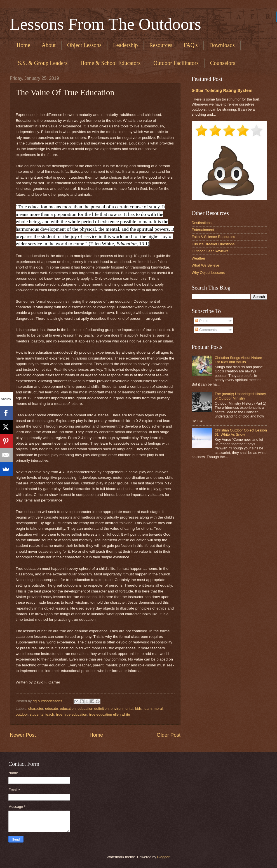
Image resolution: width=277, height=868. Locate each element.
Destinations (202, 223)
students (37, 714)
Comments (206, 330)
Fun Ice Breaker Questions (213, 244)
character (36, 709)
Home (23, 45)
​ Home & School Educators (110, 63)
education (68, 709)
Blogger (163, 857)
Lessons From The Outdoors (105, 24)
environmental (122, 709)
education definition (93, 709)
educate (51, 709)
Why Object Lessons (208, 273)
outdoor (22, 714)
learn (148, 709)
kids (138, 709)
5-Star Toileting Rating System (222, 90)
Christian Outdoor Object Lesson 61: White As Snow (241, 432)
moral (158, 709)
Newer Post (23, 735)
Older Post (169, 735)
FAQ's (191, 45)
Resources (161, 45)
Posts (201, 321)
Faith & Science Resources (213, 237)
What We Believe (206, 265)
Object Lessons (84, 45)
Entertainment (203, 230)
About (49, 45)
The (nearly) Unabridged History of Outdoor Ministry (240, 396)
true (59, 714)
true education (76, 714)
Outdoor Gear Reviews (210, 251)
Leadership (125, 45)
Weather (198, 258)
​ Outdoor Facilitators (175, 63)
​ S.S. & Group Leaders (42, 63)
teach (50, 714)
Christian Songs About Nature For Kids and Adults (238, 360)
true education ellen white (110, 714)
